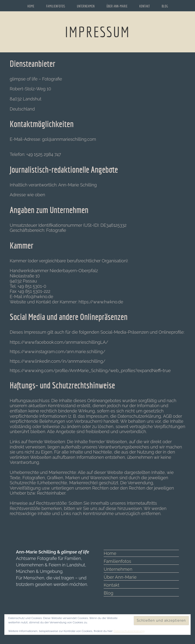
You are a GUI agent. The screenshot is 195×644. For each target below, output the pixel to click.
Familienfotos (117, 561)
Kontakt (111, 585)
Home (110, 553)
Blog (108, 593)
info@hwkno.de (38, 297)
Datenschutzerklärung (128, 631)
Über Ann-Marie (119, 577)
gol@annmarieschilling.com (69, 139)
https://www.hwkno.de (101, 302)
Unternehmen (117, 569)
